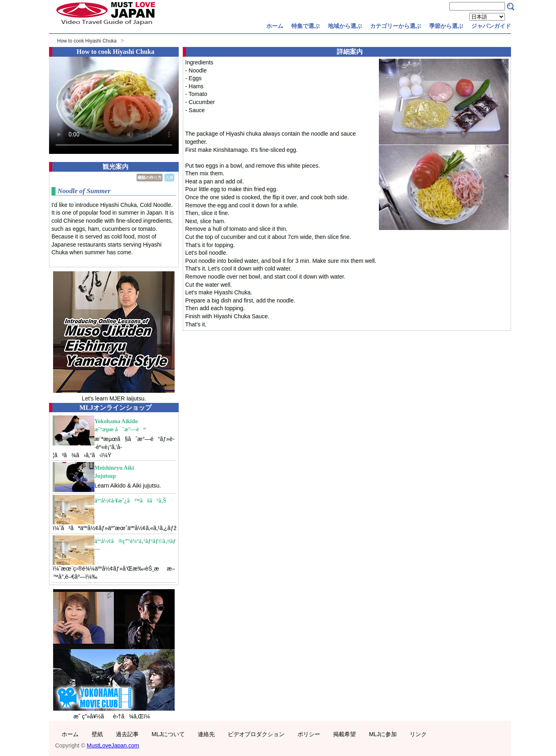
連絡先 (206, 734)
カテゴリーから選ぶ (396, 26)
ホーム (275, 26)
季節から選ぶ (446, 26)
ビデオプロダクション (256, 734)
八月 (169, 178)
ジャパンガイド (491, 26)
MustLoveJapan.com (113, 745)
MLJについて (168, 734)
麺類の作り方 (150, 178)
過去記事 (127, 734)
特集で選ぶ (306, 26)
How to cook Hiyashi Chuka (87, 41)
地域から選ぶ (345, 26)
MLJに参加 (383, 734)
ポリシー (309, 734)
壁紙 (97, 734)
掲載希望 (344, 734)
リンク (418, 734)
